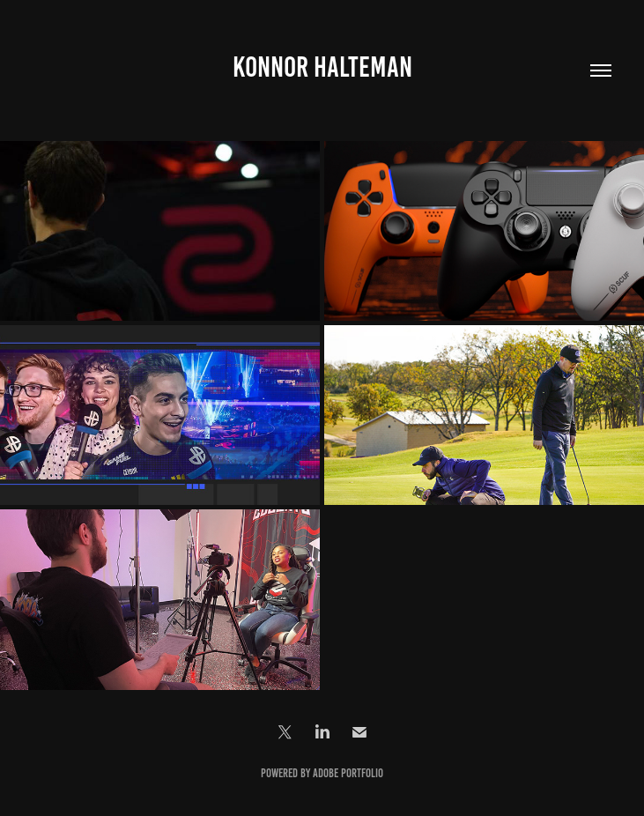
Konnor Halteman (322, 67)
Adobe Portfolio (348, 773)
